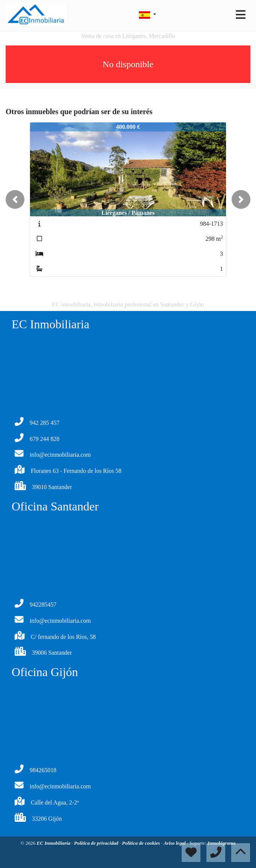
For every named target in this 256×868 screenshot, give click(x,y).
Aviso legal (175, 843)
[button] (15, 199)
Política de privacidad (97, 843)
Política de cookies (142, 843)
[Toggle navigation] (241, 15)
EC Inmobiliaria (54, 843)
